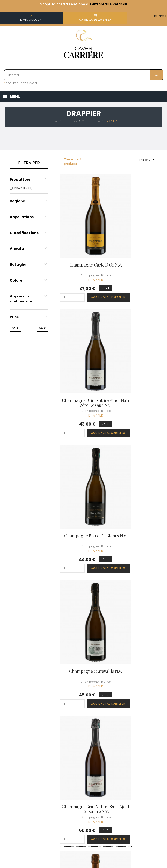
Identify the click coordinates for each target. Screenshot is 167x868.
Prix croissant (148, 160)
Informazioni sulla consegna (82, 725)
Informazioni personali (109, 719)
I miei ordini (109, 729)
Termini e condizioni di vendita (82, 742)
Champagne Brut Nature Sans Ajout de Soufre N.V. (83, 456)
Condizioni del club (142, 729)
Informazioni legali (82, 756)
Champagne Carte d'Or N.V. (83, 239)
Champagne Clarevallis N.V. (138, 349)
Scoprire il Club (139, 713)
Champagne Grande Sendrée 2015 (138, 563)
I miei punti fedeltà (108, 739)
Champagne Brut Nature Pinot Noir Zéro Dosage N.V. (138, 241)
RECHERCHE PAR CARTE (21, 83)
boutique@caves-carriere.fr (29, 735)
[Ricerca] (83, 75)
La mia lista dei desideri (111, 751)
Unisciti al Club (139, 721)
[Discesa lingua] (160, 16)
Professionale (83, 791)
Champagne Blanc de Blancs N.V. (83, 349)
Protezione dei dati (83, 769)
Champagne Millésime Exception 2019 (138, 456)
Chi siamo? (81, 713)
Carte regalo (110, 761)
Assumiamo (81, 799)
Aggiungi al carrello (94, 269)
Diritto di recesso (79, 781)
